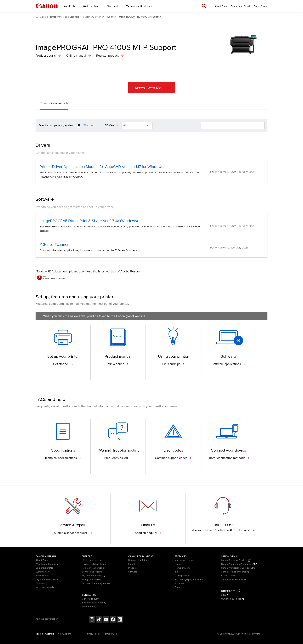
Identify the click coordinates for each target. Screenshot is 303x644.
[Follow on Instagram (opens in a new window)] (92, 620)
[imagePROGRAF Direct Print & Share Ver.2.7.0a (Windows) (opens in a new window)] (151, 226)
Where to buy (89, 607)
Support (113, 6)
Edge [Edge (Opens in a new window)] (225, 595)
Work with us (42, 576)
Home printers (182, 568)
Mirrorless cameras (185, 560)
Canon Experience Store (234, 580)
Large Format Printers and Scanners (61, 17)
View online (118, 364)
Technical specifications (63, 458)
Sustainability (43, 572)
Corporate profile (44, 568)
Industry (133, 564)
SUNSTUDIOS (228, 576)
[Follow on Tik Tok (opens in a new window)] (99, 620)
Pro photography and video (189, 580)
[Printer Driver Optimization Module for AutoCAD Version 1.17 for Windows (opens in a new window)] (151, 172)
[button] (261, 125)
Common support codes (173, 458)
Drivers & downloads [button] (54, 103)
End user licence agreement (97, 583)
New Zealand (65, 634)
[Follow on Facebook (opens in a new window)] (113, 620)
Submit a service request (73, 533)
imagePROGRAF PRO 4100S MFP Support (140, 17)
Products (69, 6)
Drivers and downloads (94, 564)
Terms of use (110, 634)
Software (133, 572)
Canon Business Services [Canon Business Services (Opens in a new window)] (236, 560)
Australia (50, 634)
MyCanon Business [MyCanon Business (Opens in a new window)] (93, 576)
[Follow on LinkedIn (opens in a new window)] (120, 620)
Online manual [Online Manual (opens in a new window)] (76, 56)
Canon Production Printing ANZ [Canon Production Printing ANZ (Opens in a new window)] (239, 564)
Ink (176, 572)
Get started (63, 364)
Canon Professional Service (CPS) (238, 568)
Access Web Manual (152, 88)
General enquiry (90, 599)
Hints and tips (173, 364)
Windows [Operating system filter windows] (89, 125)
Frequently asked (118, 458)
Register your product (93, 568)
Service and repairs (92, 572)
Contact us (236, 6)
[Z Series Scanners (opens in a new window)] (151, 248)
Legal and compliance (47, 580)
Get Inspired (91, 6)
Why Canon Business (47, 564)
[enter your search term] (231, 126)
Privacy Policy (93, 634)
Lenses (178, 564)
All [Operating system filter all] (79, 125)
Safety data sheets (91, 580)
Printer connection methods (228, 458)
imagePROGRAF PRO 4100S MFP (99, 17)
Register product (107, 56)
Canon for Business (139, 6)
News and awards (45, 587)
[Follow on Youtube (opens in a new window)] (106, 620)
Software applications (228, 364)
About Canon (42, 560)
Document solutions (139, 560)
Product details (46, 56)
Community (42, 583)
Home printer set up (92, 560)
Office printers (182, 576)
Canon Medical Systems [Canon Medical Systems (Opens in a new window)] (235, 572)
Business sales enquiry (94, 603)
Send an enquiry (148, 533)
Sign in (248, 6)
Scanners (180, 587)
